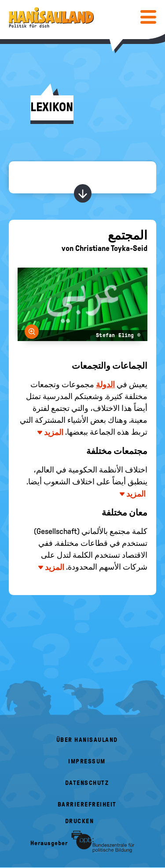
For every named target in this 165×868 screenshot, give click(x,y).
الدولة (105, 385)
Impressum (87, 761)
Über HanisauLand (87, 740)
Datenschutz (87, 783)
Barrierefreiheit (87, 804)
